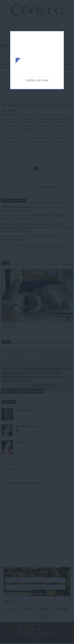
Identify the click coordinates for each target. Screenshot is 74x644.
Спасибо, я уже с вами (37, 80)
